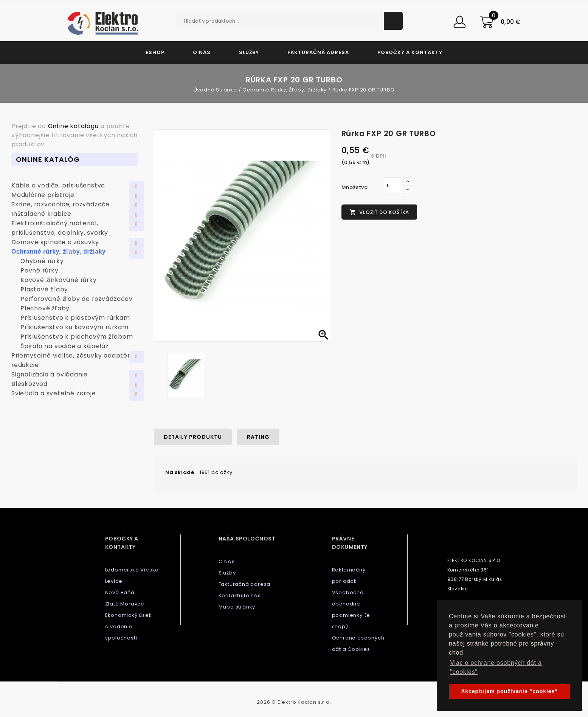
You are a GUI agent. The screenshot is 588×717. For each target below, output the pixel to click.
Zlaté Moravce (125, 604)
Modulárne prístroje (43, 195)
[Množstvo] (392, 186)
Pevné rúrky (40, 270)
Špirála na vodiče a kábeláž (64, 346)
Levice (114, 581)
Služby (249, 52)
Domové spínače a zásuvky (55, 242)
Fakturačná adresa (318, 52)
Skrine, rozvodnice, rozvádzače (61, 204)
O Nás (202, 52)
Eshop (155, 52)
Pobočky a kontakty (410, 52)
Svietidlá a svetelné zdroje (54, 393)
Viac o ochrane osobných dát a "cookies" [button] (496, 667)
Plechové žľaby (45, 308)
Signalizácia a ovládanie (50, 374)
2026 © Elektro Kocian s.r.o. (294, 702)
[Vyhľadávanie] (289, 21)
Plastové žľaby (44, 289)
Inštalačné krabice (41, 214)
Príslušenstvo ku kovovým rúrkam (74, 327)
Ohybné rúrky (42, 261)
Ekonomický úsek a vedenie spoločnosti (129, 626)
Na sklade (180, 472)
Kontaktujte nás (240, 595)
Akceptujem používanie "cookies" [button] (509, 691)
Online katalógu (73, 126)
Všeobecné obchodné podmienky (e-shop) (353, 609)
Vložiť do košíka (379, 212)
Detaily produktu (193, 437)
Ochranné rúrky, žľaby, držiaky (59, 252)
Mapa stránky (237, 607)
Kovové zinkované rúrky (59, 280)
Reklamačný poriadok (349, 575)
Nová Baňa (120, 592)
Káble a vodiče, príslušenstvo (58, 185)
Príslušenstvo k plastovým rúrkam (75, 318)
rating (258, 437)
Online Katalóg (48, 159)
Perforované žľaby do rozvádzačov (77, 299)
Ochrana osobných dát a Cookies (358, 643)
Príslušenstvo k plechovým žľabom (77, 337)
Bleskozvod (29, 384)
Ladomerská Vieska (132, 570)
